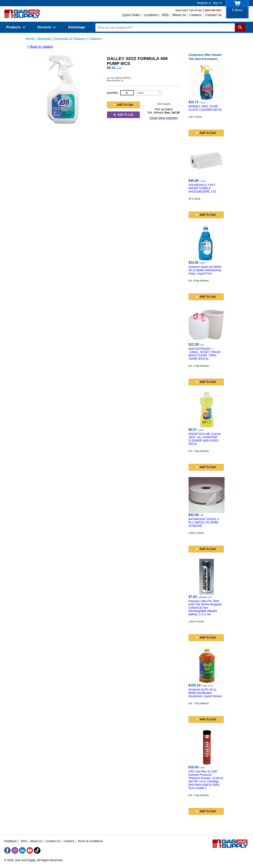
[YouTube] (30, 850)
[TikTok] (37, 850)
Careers (195, 15)
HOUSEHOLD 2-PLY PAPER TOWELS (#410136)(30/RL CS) (202, 188)
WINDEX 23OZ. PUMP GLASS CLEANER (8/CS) (205, 108)
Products (16, 27)
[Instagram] (15, 850)
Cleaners (95, 39)
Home (30, 39)
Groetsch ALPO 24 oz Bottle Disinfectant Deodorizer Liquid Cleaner (205, 693)
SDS (165, 15)
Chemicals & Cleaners (70, 39)
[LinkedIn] (22, 850)
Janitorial (44, 39)
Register (202, 3)
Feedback (10, 841)
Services (47, 27)
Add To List (123, 115)
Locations (151, 15)
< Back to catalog (40, 47)
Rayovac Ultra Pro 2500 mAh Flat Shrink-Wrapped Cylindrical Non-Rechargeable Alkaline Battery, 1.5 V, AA (205, 608)
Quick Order (131, 15)
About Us (179, 15)
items (237, 10)
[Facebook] (7, 850)
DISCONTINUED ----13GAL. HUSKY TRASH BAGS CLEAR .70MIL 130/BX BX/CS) (205, 354)
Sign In (217, 3)
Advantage (77, 27)
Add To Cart (123, 105)
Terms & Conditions (90, 841)
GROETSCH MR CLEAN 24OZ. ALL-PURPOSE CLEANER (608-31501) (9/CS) (205, 439)
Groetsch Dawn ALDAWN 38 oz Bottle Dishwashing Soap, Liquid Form (205, 270)
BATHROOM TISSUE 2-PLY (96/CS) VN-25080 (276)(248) (204, 522)
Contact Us (213, 15)
